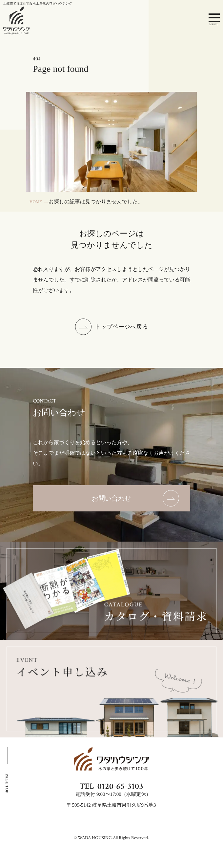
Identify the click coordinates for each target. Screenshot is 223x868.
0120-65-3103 (120, 786)
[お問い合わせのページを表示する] (111, 498)
